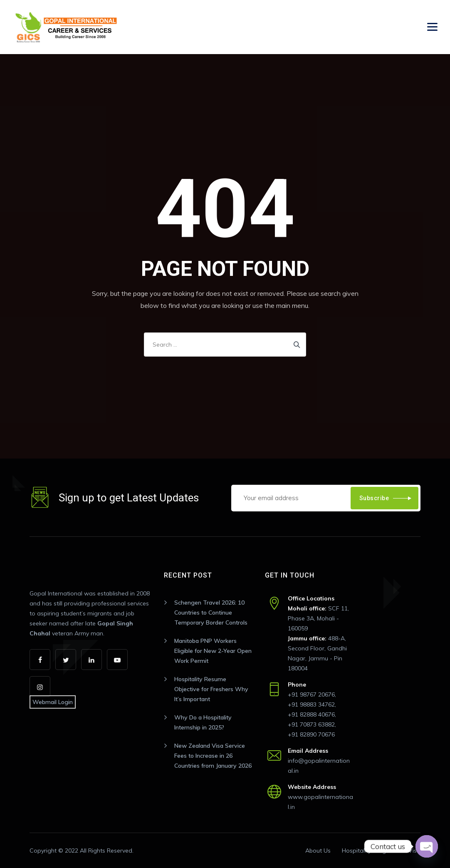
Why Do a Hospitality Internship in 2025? (203, 722)
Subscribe (374, 498)
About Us (318, 851)
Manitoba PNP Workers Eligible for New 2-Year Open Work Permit (213, 651)
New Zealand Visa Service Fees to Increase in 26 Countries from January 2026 (213, 756)
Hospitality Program (370, 851)
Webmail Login (53, 702)
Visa (414, 851)
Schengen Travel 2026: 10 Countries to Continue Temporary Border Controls (211, 613)
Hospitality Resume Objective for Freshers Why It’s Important (211, 689)
